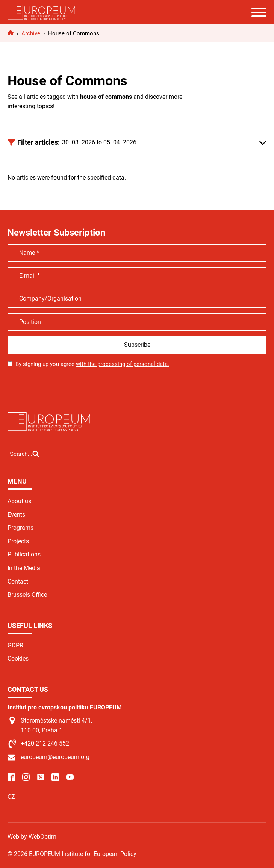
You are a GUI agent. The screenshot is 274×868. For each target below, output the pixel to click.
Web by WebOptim (32, 837)
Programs (20, 528)
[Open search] (24, 454)
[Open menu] (259, 12)
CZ (11, 797)
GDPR (15, 645)
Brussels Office (27, 595)
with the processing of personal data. (123, 364)
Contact (18, 581)
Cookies (18, 659)
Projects (18, 541)
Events (16, 515)
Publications (24, 554)
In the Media (24, 568)
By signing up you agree (92, 364)
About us (19, 501)
